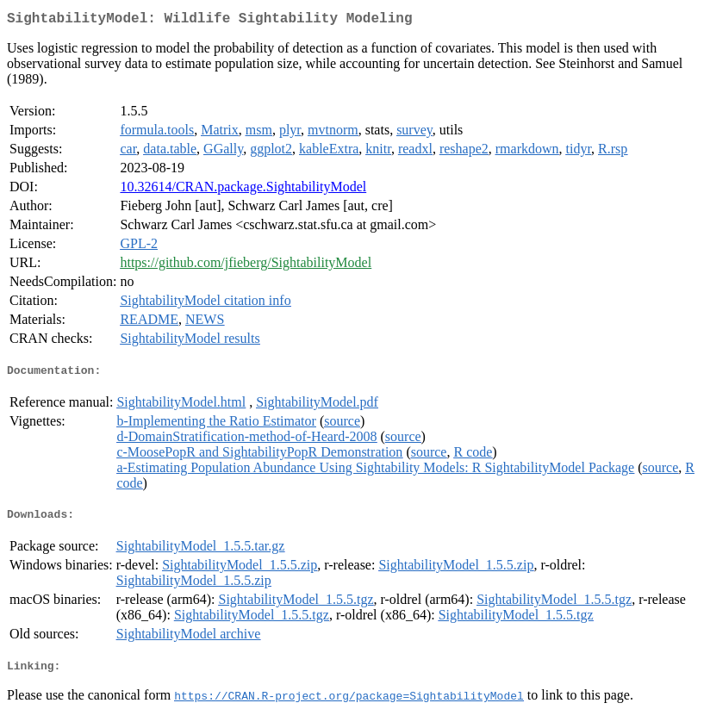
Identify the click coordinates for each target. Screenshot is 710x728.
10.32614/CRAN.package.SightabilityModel (243, 190)
